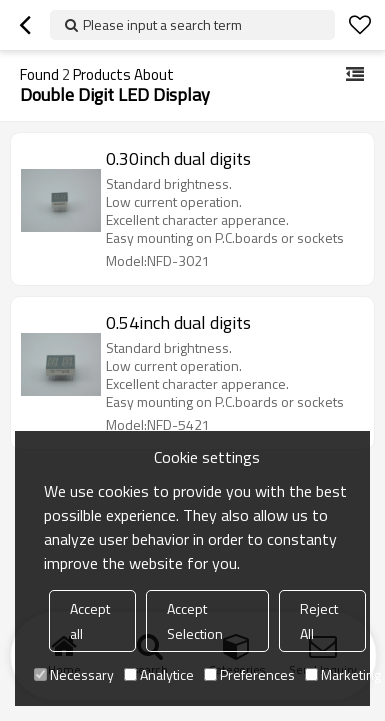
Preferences (249, 674)
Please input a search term (162, 24)
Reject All (319, 621)
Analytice (159, 674)
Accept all (90, 621)
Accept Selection (195, 621)
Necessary (74, 674)
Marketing (343, 674)
